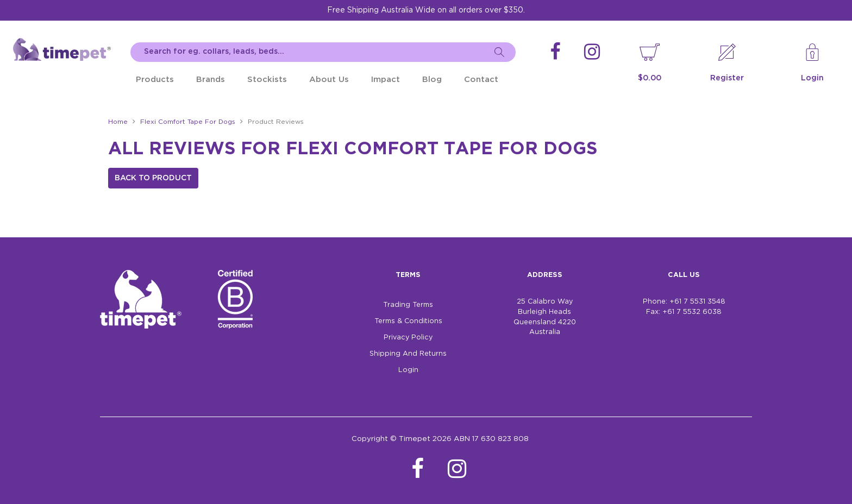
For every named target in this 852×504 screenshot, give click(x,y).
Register (727, 78)
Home (118, 122)
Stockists (267, 80)
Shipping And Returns (408, 354)
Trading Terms (408, 305)
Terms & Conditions (408, 321)
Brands (211, 80)
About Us (329, 80)
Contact (481, 80)
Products (155, 80)
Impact (386, 80)
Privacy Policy (408, 338)
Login (812, 78)
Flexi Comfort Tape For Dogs (188, 122)
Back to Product (153, 178)
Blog (432, 80)
